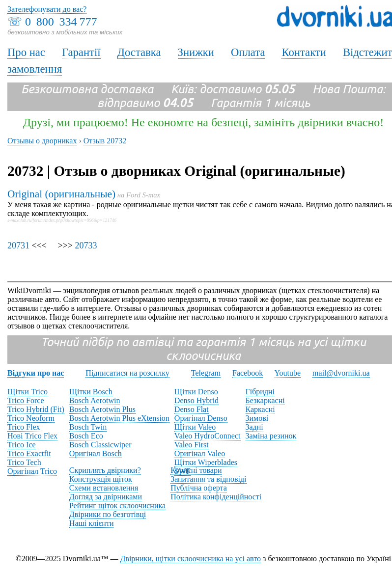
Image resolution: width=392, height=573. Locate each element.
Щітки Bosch (91, 392)
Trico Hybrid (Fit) (36, 409)
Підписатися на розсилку (127, 373)
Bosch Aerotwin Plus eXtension (119, 418)
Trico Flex (24, 427)
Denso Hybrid (196, 400)
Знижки (196, 52)
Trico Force (26, 400)
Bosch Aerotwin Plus (102, 409)
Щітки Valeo (195, 427)
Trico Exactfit (29, 453)
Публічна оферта (199, 488)
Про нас (26, 52)
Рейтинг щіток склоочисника (117, 505)
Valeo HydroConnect (208, 436)
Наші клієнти (92, 523)
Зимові (257, 418)
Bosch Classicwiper (100, 445)
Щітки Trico (28, 392)
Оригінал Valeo (200, 453)
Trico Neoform (31, 418)
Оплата (248, 52)
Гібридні (260, 392)
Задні (254, 427)
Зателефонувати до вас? (47, 9)
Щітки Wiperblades (206, 462)
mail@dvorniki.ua (341, 373)
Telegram (206, 373)
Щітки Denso (196, 392)
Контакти (304, 52)
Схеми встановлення (104, 488)
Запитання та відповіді (208, 479)
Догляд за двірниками (106, 497)
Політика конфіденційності (216, 497)
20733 (86, 246)
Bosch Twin (88, 427)
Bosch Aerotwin (95, 400)
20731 (18, 246)
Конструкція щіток (101, 479)
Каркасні (260, 409)
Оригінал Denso (201, 418)
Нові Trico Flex (32, 436)
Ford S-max (143, 195)
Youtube (288, 373)
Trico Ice (22, 445)
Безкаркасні (265, 400)
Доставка (139, 52)
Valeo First (192, 445)
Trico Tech (24, 462)
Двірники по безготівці (108, 514)
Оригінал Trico (32, 471)
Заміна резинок (271, 436)
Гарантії (81, 52)
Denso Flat (192, 409)
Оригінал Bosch (96, 453)
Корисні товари (196, 470)
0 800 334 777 (61, 22)
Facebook (248, 373)
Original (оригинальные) (61, 194)
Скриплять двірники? (105, 470)
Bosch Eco (86, 436)
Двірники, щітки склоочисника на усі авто (190, 559)
